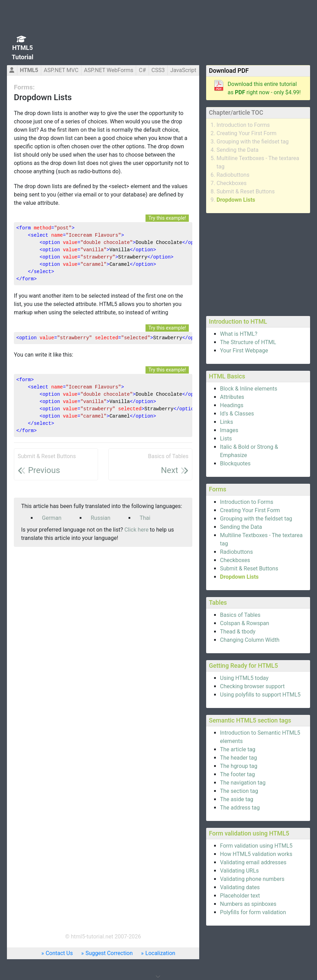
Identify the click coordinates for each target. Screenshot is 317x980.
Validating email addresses (253, 862)
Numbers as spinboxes (248, 904)
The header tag (239, 758)
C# (142, 70)
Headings (232, 405)
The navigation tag (243, 783)
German (52, 518)
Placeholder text (240, 896)
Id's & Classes (237, 414)
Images (229, 430)
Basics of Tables (240, 615)
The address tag (240, 808)
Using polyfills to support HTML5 (260, 695)
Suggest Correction (109, 953)
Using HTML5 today (244, 678)
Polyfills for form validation (253, 912)
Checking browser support (252, 686)
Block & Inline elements (249, 389)
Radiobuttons (233, 175)
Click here (137, 530)
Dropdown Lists (236, 200)
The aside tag (237, 799)
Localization (160, 953)
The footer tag (237, 774)
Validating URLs (239, 871)
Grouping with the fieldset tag (253, 142)
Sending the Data (237, 150)
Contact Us (59, 953)
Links (227, 422)
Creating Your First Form (246, 133)
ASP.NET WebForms (109, 70)
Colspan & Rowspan (245, 623)
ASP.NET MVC (61, 70)
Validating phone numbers (252, 879)
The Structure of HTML (248, 342)
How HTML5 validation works (256, 854)
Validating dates (240, 887)
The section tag (239, 791)
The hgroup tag (239, 766)
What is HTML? (239, 334)
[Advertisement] (258, 263)
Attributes (232, 397)
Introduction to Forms (243, 125)
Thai (145, 518)
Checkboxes (232, 183)
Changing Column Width (250, 640)
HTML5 (29, 70)
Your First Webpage (244, 351)
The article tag (238, 749)
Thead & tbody (238, 632)
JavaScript (183, 70)
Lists (226, 439)
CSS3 (158, 70)
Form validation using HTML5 (256, 846)
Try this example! (167, 218)
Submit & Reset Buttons (246, 191)
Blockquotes (235, 463)
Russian (101, 518)
